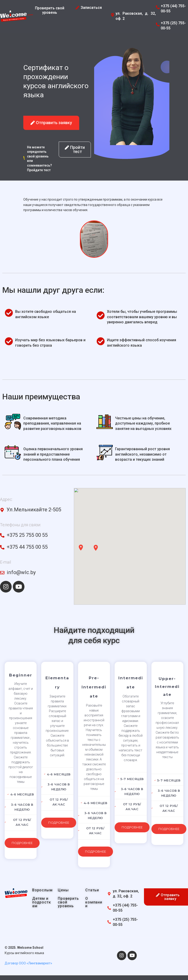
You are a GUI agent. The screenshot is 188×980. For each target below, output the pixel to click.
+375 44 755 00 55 (27, 547)
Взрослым (42, 890)
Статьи (92, 890)
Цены (63, 890)
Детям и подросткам (41, 902)
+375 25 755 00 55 (27, 535)
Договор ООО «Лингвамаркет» (28, 963)
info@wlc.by (21, 572)
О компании (94, 902)
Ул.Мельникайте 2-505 (34, 510)
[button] (51, 123)
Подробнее (22, 843)
